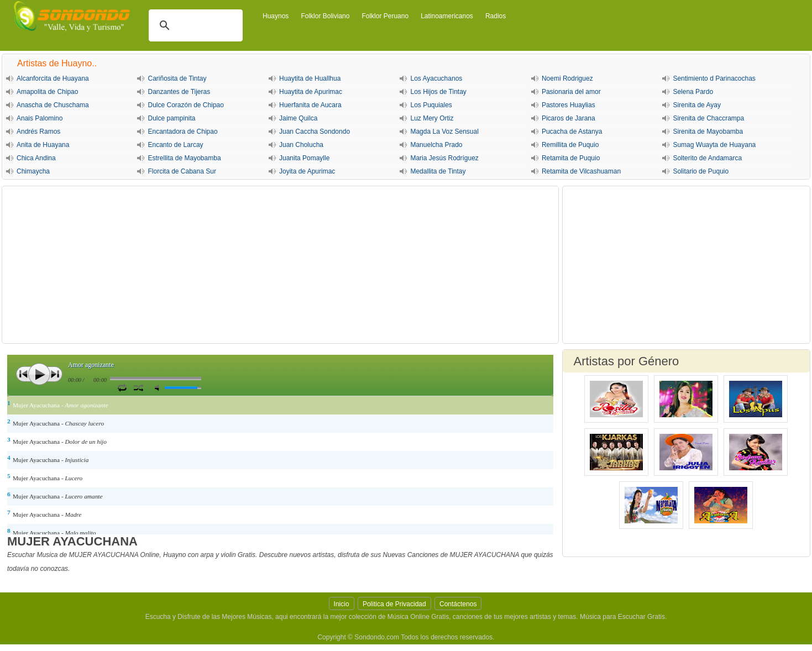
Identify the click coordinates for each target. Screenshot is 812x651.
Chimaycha (33, 171)
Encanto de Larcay (175, 145)
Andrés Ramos (38, 132)
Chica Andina (36, 158)
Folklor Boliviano (325, 16)
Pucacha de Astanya (572, 132)
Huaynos (276, 16)
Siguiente (55, 374)
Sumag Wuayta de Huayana (714, 145)
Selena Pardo (693, 92)
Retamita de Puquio (571, 158)
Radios (496, 16)
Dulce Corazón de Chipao (185, 105)
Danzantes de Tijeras (179, 92)
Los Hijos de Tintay (438, 92)
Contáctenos (458, 604)
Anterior (24, 374)
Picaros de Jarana (569, 118)
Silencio (159, 388)
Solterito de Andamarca (707, 158)
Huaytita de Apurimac (311, 92)
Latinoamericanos (447, 16)
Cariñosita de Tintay (177, 78)
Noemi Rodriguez (567, 78)
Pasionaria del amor (571, 92)
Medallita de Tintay (438, 171)
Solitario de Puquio (701, 171)
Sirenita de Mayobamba (708, 132)
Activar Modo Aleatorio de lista (138, 387)
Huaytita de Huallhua (310, 78)
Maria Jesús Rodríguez (444, 158)
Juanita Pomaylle (304, 158)
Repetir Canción (122, 387)
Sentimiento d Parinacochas (714, 78)
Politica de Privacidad (394, 604)
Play (39, 374)
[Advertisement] (280, 265)
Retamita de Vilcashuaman (581, 171)
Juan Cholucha (301, 145)
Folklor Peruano (385, 16)
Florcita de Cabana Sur (182, 171)
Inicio (342, 604)
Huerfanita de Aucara (310, 105)
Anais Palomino (40, 118)
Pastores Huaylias (569, 105)
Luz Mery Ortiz (432, 118)
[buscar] (194, 25)
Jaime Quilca (298, 118)
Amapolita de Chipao (47, 92)
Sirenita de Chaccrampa (708, 118)
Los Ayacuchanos (436, 78)
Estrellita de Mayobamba (184, 158)
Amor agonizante (91, 365)
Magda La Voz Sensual (444, 132)
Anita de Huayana (43, 145)
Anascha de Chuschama (53, 105)
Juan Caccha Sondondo (315, 132)
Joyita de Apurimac (307, 171)
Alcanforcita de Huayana (53, 78)
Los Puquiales (431, 105)
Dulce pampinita (171, 118)
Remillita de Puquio (570, 145)
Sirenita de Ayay (697, 105)
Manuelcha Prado (436, 145)
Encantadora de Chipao (182, 132)
